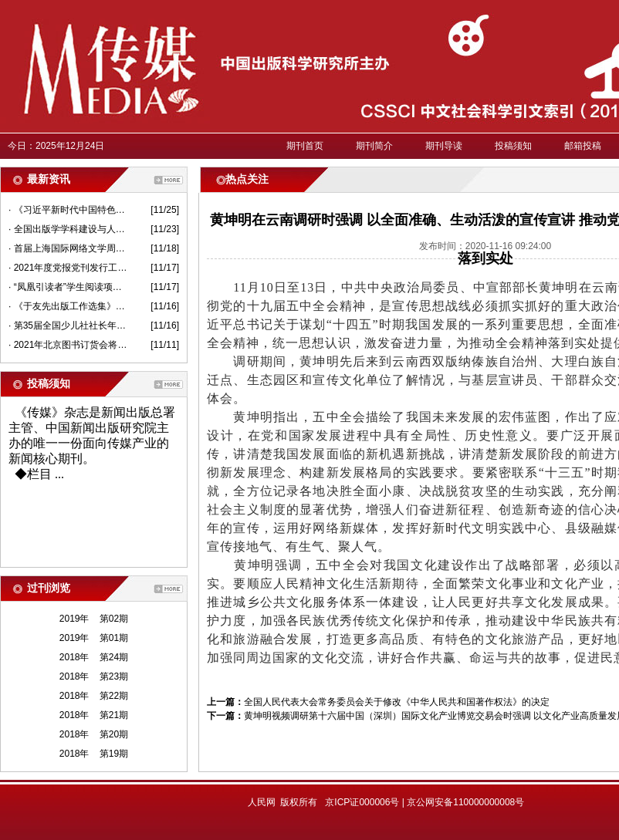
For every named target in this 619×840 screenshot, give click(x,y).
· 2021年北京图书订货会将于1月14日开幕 (68, 345)
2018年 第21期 (94, 715)
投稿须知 (513, 146)
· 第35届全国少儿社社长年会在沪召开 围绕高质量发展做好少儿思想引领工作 (68, 326)
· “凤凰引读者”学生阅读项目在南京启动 (68, 287)
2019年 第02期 (94, 619)
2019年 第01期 (94, 638)
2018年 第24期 (94, 657)
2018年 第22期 (94, 696)
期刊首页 (305, 146)
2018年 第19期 (94, 754)
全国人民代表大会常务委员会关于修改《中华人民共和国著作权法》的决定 (397, 702)
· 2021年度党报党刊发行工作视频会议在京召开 (68, 268)
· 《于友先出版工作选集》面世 (68, 306)
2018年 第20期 (94, 734)
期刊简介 (374, 146)
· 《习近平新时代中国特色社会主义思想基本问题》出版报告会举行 (68, 210)
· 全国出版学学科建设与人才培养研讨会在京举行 (68, 229)
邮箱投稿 (583, 146)
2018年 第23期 (94, 676)
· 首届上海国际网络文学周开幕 (68, 248)
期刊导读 (444, 146)
